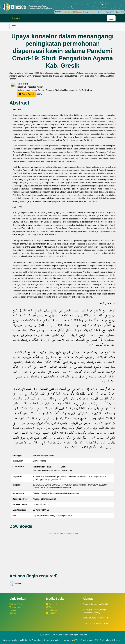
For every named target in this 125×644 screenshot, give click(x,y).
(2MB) (29, 94)
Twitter (50, 607)
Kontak (12, 613)
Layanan (13, 610)
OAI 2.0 (98, 640)
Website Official (16, 604)
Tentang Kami (15, 607)
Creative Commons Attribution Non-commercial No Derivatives (65, 90)
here (121, 640)
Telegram (51, 613)
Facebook (52, 604)
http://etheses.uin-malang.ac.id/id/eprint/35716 (53, 515)
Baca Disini (26, 94)
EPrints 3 (78, 640)
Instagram (52, 610)
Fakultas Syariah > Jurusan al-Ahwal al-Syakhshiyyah (56, 493)
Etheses (15, 18)
